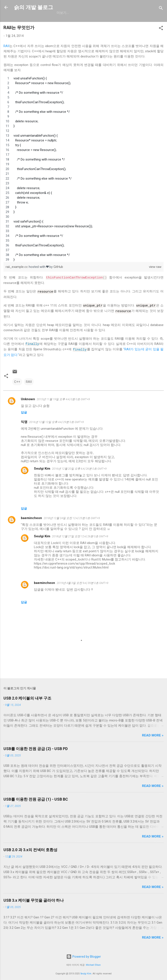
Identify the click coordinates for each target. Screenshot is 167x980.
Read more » (153, 733)
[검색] (161, 9)
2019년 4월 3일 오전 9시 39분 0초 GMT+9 (83, 581)
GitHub (63, 13)
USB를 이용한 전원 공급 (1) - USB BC (36, 797)
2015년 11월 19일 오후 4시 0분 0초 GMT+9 (63, 397)
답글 (24, 410)
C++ (17, 380)
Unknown (28, 397)
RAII (6, 46)
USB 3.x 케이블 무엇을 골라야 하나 (34, 898)
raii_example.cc (17, 267)
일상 (80, 13)
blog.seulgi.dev (126, 13)
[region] (83, 169)
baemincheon (31, 516)
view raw (155, 267)
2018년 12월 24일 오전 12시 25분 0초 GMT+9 (72, 516)
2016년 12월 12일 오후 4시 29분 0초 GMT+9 (56, 420)
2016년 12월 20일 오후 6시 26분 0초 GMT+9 (79, 467)
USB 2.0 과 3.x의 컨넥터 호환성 (30, 848)
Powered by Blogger (84, 955)
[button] (161, 29)
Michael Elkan (93, 963)
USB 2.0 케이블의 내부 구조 (27, 696)
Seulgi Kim (42, 467)
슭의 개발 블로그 (33, 7)
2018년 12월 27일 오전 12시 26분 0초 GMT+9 (80, 534)
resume (98, 13)
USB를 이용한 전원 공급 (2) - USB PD (36, 747)
